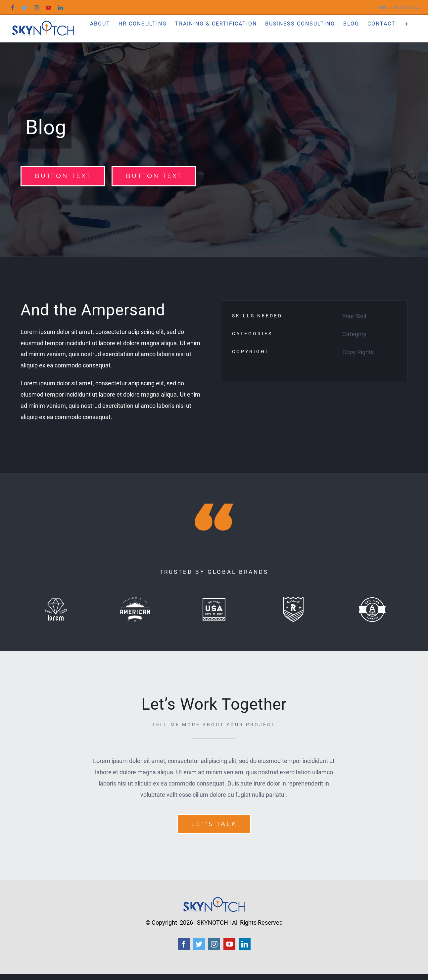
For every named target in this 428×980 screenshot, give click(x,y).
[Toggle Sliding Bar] (407, 23)
